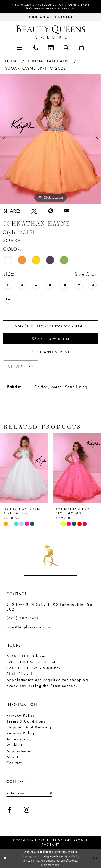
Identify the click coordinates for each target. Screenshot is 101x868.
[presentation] (24, 468)
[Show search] (66, 47)
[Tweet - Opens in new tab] (34, 211)
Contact (14, 763)
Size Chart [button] (86, 274)
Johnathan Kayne (49, 61)
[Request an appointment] (50, 17)
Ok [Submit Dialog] (96, 858)
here (57, 865)
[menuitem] (20, 47)
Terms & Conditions (26, 721)
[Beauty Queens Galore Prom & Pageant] (51, 32)
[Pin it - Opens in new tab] (51, 211)
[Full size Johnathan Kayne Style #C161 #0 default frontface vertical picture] (50, 139)
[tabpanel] (50, 139)
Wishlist (14, 745)
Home (12, 61)
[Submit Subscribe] (50, 793)
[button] (20, 47)
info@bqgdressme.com (29, 627)
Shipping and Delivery (29, 727)
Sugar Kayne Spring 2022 (36, 68)
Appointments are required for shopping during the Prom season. (50, 6)
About (12, 757)
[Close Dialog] (5, 858)
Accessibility (19, 739)
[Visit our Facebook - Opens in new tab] (10, 810)
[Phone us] (35, 47)
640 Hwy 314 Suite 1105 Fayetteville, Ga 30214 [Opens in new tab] (49, 607)
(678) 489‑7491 (23, 618)
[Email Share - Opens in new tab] (67, 211)
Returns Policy (21, 733)
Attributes (21, 367)
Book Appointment (51, 352)
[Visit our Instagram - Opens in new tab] (27, 810)
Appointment (19, 751)
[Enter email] (29, 793)
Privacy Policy (21, 715)
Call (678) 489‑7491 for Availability (51, 326)
